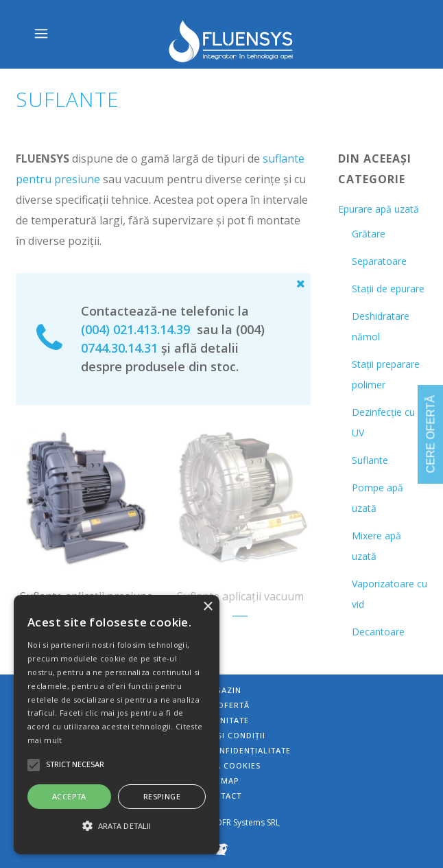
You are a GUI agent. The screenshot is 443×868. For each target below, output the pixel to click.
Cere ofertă (222, 705)
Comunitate (221, 720)
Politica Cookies (221, 765)
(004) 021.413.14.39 (135, 329)
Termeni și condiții (222, 735)
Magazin (222, 690)
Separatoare (379, 261)
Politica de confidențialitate (221, 750)
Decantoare (378, 632)
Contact (222, 796)
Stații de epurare (388, 289)
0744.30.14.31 (119, 348)
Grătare (369, 234)
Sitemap (221, 781)
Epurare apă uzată (379, 209)
